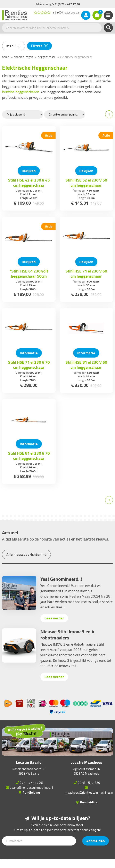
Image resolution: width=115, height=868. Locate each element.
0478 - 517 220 (89, 783)
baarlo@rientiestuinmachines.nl (31, 787)
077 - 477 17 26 (31, 783)
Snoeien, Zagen (23, 57)
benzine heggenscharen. (21, 92)
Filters (39, 46)
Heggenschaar (47, 57)
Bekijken (29, 171)
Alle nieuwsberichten (26, 555)
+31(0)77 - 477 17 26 (66, 4)
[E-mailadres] (39, 841)
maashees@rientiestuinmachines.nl (89, 795)
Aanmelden (96, 841)
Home (6, 57)
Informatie (29, 353)
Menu (14, 46)
